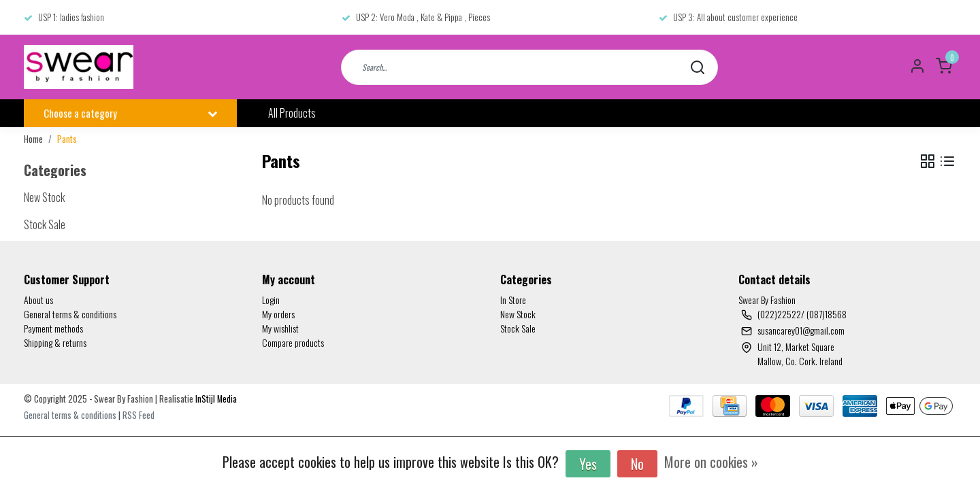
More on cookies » (711, 462)
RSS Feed (138, 415)
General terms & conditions (70, 314)
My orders (278, 314)
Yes (588, 464)
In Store (513, 300)
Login (271, 300)
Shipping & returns (55, 342)
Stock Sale (518, 328)
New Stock (518, 314)
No (637, 464)
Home (33, 139)
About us (38, 300)
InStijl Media (215, 399)
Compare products (293, 342)
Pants (67, 139)
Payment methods (53, 328)
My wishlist (280, 328)
